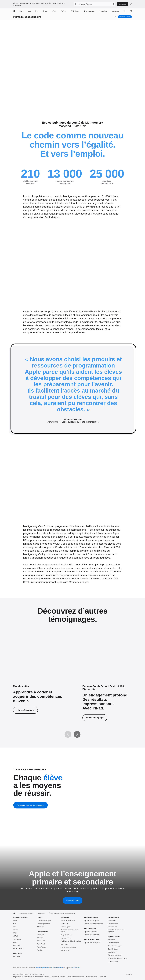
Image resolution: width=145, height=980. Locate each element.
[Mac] (29, 11)
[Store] (22, 11)
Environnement (113, 924)
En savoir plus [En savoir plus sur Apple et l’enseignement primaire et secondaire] (72, 900)
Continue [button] (123, 4)
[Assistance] (115, 11)
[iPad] (37, 11)
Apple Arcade (41, 944)
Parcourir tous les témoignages (31, 805)
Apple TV (40, 938)
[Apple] (14, 11)
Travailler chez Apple (115, 946)
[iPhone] (45, 11)
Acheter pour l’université (92, 935)
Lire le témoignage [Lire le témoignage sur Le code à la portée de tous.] (25, 710)
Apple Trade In (65, 944)
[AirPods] (64, 11)
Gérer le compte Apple (44, 921)
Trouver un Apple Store (68, 921)
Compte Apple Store (43, 924)
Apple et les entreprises (92, 921)
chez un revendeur (57, 968)
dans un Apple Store (42, 968)
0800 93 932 (76, 968)
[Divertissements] (89, 11)
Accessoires (17, 945)
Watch (15, 933)
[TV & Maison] (75, 11)
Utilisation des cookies (42, 977)
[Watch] (54, 11)
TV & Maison (17, 939)
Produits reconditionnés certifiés (71, 941)
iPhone (16, 930)
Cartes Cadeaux (18, 948)
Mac (15, 924)
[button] (95, 4)
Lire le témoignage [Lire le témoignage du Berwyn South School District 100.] (95, 718)
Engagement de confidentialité (23, 977)
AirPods (16, 936)
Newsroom (111, 940)
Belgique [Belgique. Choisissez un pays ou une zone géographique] (129, 974)
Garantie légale (113, 949)
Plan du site (103, 977)
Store (15, 921)
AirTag (15, 942)
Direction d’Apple (113, 943)
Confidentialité (112, 927)
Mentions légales (92, 977)
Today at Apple (65, 927)
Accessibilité (112, 921)
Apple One (40, 935)
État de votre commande (68, 947)
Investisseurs (112, 952)
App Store (40, 950)
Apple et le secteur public (92, 943)
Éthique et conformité (115, 955)
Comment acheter (125, 17)
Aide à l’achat (65, 950)
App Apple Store (66, 938)
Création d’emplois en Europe (117, 958)
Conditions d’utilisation (58, 977)
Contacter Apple (113, 961)
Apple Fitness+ (42, 947)
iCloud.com (41, 927)
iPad (15, 927)
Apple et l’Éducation (91, 932)
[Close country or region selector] (131, 4)
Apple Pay (17, 956)
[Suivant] (77, 734)
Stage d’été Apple (66, 935)
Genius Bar (64, 924)
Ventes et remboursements (76, 977)
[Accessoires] (103, 11)
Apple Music (41, 941)
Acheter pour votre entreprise (94, 924)
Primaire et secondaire (27, 17)
